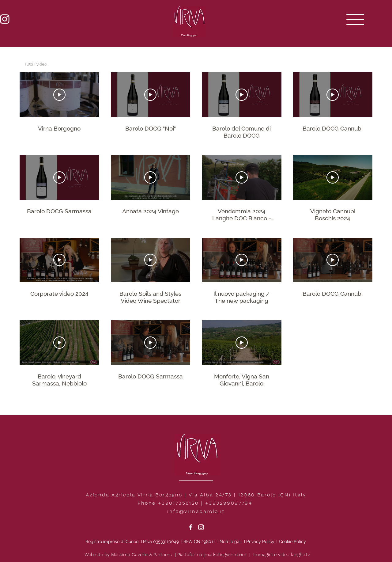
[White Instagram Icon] (201, 527)
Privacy (254, 541)
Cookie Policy (292, 541)
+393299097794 (229, 503)
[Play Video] (59, 95)
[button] (355, 19)
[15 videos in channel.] (196, 230)
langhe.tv (300, 555)
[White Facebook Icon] (191, 527)
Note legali (231, 541)
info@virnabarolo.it (196, 511)
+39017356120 (179, 503)
